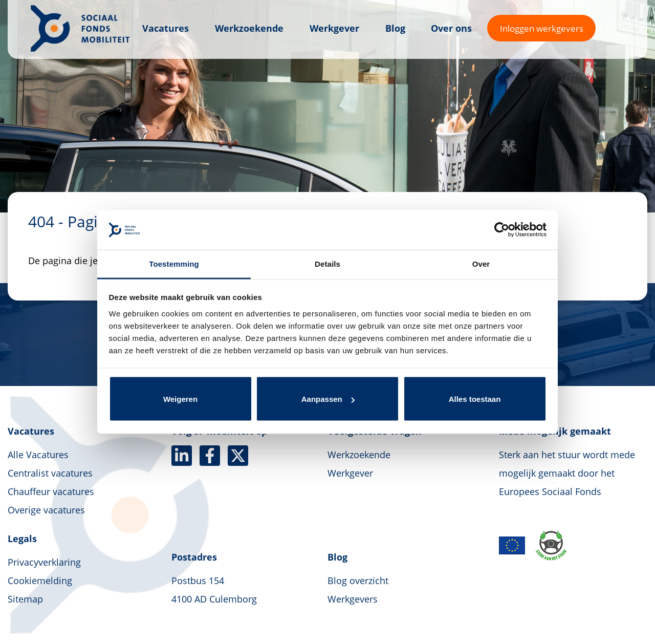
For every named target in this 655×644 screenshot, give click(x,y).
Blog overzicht (358, 581)
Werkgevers (353, 599)
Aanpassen (328, 399)
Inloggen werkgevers (542, 28)
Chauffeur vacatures (51, 491)
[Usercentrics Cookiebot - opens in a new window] (502, 230)
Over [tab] (481, 263)
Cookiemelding (40, 581)
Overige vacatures (46, 510)
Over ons (451, 28)
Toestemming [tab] (174, 263)
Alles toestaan (475, 399)
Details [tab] (327, 263)
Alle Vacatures (38, 455)
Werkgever (334, 28)
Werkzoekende (249, 28)
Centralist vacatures (50, 473)
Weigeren (180, 399)
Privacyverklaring (44, 562)
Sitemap (25, 599)
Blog (395, 28)
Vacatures (166, 28)
